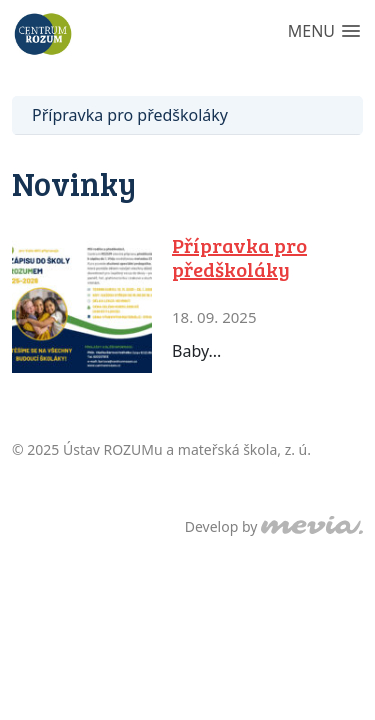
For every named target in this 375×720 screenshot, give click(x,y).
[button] (324, 32)
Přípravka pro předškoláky (130, 115)
